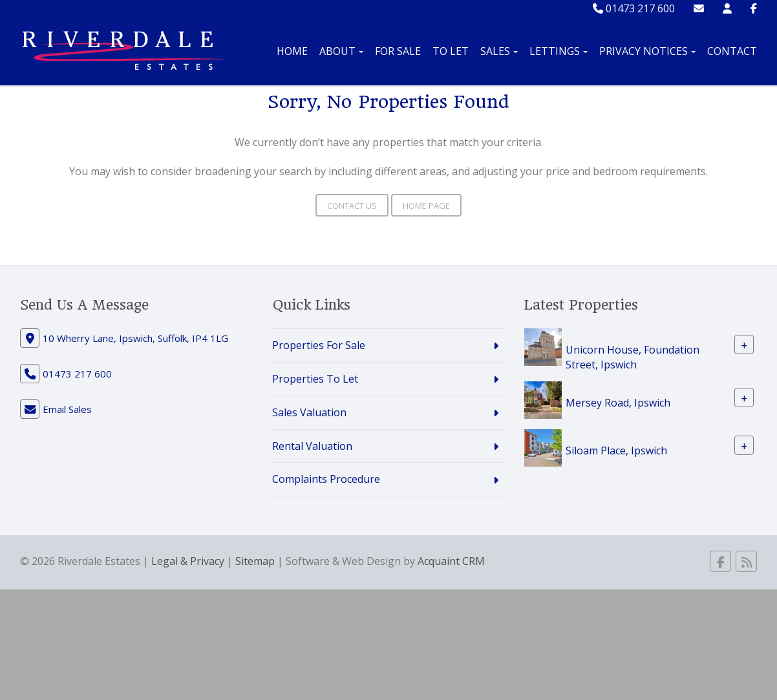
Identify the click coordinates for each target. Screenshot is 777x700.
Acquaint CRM (451, 561)
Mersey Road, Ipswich (618, 402)
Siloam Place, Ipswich (616, 450)
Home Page (426, 206)
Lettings (559, 51)
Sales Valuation (309, 412)
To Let (451, 51)
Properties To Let (315, 379)
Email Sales (67, 409)
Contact (732, 51)
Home (292, 51)
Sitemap (255, 561)
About (341, 51)
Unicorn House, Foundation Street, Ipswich (633, 357)
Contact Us (352, 206)
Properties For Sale (319, 345)
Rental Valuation (312, 446)
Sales (499, 51)
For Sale (398, 51)
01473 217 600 (634, 8)
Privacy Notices (647, 51)
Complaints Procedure (326, 479)
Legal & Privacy (188, 561)
